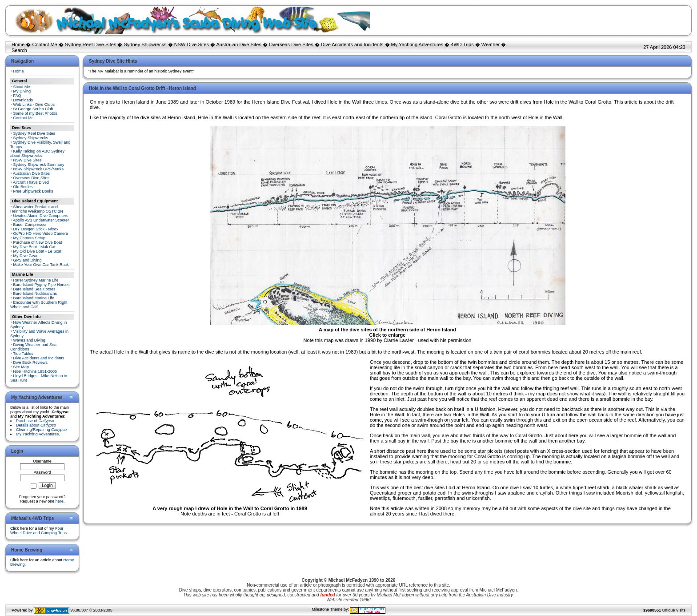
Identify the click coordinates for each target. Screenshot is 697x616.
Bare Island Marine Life (34, 298)
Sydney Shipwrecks (145, 44)
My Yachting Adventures (417, 44)
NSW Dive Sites (192, 44)
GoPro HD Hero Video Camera (41, 234)
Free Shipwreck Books (33, 191)
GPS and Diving (28, 260)
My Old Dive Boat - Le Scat (38, 251)
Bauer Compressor (30, 225)
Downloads (23, 100)
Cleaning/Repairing (41, 430)
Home (18, 44)
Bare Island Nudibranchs (35, 294)
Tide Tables (23, 354)
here (60, 501)
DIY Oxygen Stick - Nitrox (36, 229)
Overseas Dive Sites (291, 44)
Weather (491, 44)
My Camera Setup (30, 238)
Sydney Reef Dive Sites (91, 44)
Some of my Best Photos (35, 113)
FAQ (17, 96)
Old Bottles (23, 187)
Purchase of (35, 421)
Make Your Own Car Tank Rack (41, 265)
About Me (22, 87)
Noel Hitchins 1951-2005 (35, 371)
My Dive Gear (26, 256)
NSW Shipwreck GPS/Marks (39, 169)
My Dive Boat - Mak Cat (34, 247)
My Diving (22, 91)
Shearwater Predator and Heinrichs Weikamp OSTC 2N (37, 209)
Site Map (21, 367)
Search (19, 50)
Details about (36, 425)
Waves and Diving (29, 340)
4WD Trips (462, 44)
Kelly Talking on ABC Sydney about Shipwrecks (37, 153)
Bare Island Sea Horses (34, 289)
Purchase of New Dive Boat (38, 242)
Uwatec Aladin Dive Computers (41, 216)
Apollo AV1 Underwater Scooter (41, 220)
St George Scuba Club (33, 109)
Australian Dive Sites (239, 44)
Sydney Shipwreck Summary (39, 165)
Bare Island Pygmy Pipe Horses (42, 285)
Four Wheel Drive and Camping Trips (38, 531)
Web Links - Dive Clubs (34, 105)
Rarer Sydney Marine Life (36, 280)
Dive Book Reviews (31, 362)
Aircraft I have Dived (31, 182)
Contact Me (44, 44)
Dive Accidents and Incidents (352, 44)
